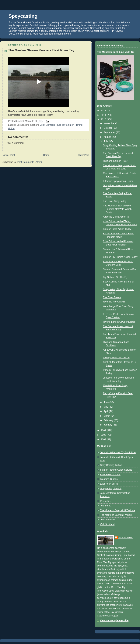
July (106, 141)
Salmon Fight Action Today (117, 229)
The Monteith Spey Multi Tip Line (117, 510)
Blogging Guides (109, 479)
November (110, 123)
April (106, 411)
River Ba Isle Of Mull (114, 302)
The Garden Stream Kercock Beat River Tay (41, 50)
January (108, 425)
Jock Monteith (126, 538)
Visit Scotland (107, 524)
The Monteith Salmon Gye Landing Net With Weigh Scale (117, 209)
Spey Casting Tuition (111, 465)
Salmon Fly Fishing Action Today (120, 257)
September (110, 132)
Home (46, 155)
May (106, 407)
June (107, 402)
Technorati (106, 506)
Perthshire (105, 501)
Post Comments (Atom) (29, 162)
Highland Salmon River (115, 161)
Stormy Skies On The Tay (117, 358)
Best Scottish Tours (110, 475)
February (109, 420)
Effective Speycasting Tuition (118, 181)
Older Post (83, 155)
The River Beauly (112, 297)
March (107, 416)
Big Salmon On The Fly (115, 277)
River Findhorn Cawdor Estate (119, 322)
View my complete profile (114, 620)
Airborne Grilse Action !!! (116, 217)
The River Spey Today (115, 201)
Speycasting (23, 16)
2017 (104, 111)
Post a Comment (15, 143)
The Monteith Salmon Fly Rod (116, 515)
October (108, 128)
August (108, 137)
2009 (104, 430)
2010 (104, 119)
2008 (104, 435)
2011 (104, 115)
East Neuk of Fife (109, 484)
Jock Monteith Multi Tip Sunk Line (118, 452)
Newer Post (9, 155)
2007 (104, 439)
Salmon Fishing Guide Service (116, 470)
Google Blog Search (111, 489)
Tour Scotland (107, 520)
